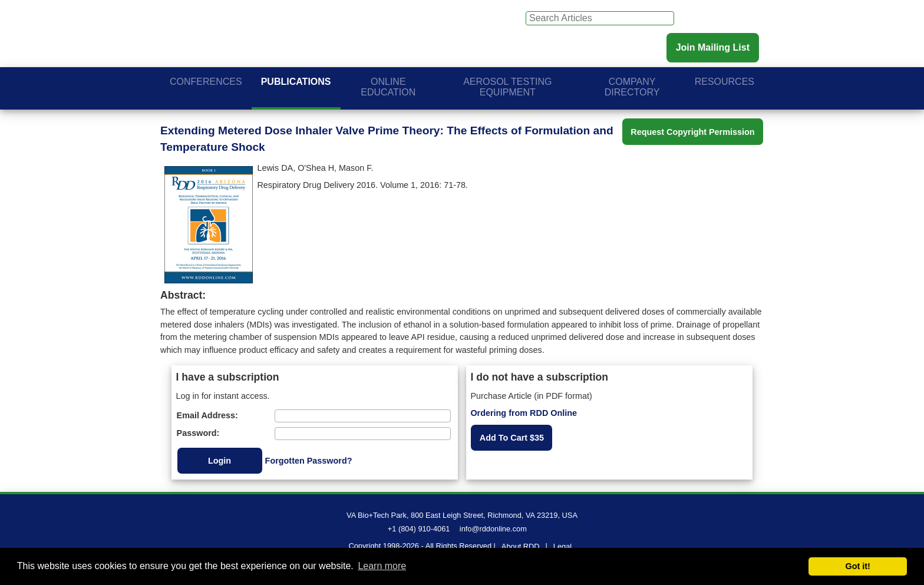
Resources (725, 82)
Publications (296, 82)
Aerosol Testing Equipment (507, 87)
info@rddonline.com (493, 529)
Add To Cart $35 (512, 438)
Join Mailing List (713, 47)
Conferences (206, 82)
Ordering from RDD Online (524, 413)
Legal (562, 546)
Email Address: (207, 415)
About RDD (521, 546)
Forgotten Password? (309, 461)
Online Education (388, 87)
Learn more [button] (382, 566)
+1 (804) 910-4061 (419, 529)
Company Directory (632, 87)
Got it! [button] (858, 566)
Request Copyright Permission (692, 132)
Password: (198, 433)
